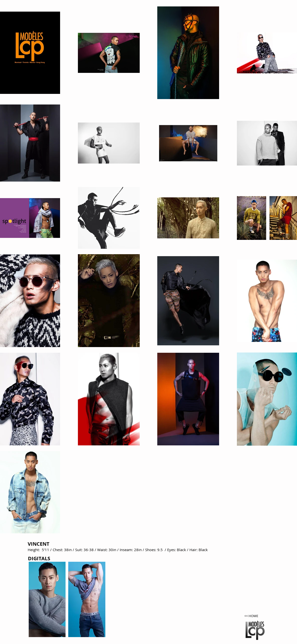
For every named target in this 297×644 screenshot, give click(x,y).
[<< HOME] (256, 616)
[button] (47, 599)
